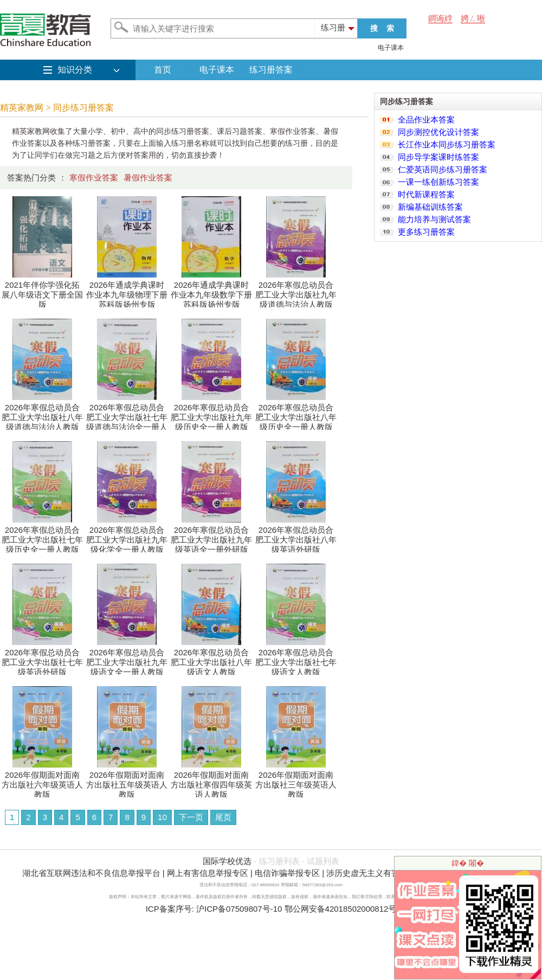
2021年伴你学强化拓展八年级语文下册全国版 (42, 291)
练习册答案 (271, 70)
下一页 (191, 817)
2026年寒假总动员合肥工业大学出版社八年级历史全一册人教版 (296, 413)
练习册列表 (279, 861)
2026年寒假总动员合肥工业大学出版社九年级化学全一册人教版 (127, 536)
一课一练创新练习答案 (438, 182)
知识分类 (75, 70)
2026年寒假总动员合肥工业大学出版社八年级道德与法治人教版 (42, 413)
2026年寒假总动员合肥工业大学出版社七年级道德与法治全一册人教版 (127, 418)
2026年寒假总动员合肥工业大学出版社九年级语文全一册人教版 (127, 658)
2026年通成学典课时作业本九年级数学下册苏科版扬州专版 (211, 291)
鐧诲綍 (440, 18)
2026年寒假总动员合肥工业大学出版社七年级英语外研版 (42, 658)
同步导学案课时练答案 (438, 157)
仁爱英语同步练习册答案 (443, 169)
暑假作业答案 (148, 178)
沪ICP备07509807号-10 (239, 909)
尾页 (223, 817)
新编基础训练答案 (430, 207)
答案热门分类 (31, 178)
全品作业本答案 (426, 120)
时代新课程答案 (426, 194)
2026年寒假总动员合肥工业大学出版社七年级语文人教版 (296, 658)
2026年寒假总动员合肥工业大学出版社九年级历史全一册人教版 (211, 413)
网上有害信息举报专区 (208, 873)
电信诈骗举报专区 (287, 873)
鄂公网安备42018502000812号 (341, 909)
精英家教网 (22, 108)
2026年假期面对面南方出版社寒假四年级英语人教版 (211, 781)
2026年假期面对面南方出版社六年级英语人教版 (42, 781)
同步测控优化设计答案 (438, 132)
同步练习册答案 (83, 108)
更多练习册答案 (426, 232)
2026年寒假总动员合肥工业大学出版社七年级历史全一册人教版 (42, 536)
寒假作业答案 (94, 178)
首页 (163, 70)
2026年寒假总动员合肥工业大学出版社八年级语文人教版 (211, 658)
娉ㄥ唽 (473, 18)
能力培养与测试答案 (434, 219)
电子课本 (391, 48)
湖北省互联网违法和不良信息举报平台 (91, 873)
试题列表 (323, 861)
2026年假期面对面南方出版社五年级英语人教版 (127, 781)
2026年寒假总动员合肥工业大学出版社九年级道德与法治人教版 (296, 291)
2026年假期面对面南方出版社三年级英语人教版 (296, 781)
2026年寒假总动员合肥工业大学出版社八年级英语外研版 (296, 536)
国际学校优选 (227, 861)
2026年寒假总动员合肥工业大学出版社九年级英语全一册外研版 (211, 536)
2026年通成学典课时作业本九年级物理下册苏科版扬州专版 (127, 291)
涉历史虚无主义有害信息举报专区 (387, 873)
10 (162, 817)
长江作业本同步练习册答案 (447, 144)
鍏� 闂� (468, 863)
